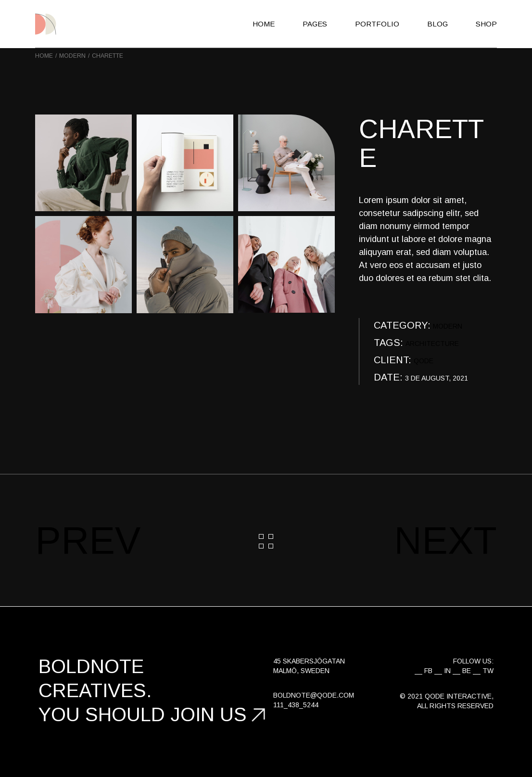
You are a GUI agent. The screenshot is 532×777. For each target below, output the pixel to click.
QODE (424, 361)
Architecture (432, 344)
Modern (448, 326)
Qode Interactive (458, 696)
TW (488, 671)
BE (467, 671)
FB (428, 671)
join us (209, 714)
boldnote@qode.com (314, 695)
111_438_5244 (296, 705)
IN (447, 671)
